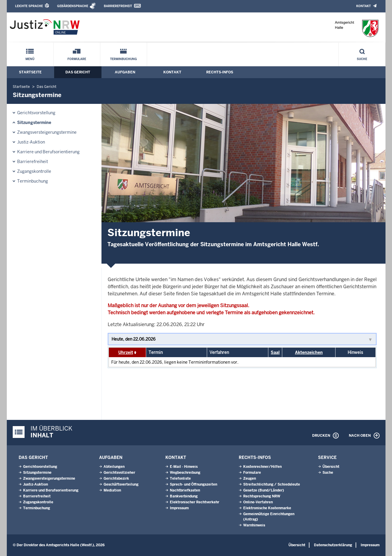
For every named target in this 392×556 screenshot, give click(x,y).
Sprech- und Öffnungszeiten (193, 484)
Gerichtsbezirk (116, 478)
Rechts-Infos (220, 72)
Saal (275, 352)
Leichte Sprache (29, 6)
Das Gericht (78, 72)
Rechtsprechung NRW (262, 496)
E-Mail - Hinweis (184, 467)
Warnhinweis (254, 525)
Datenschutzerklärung (333, 545)
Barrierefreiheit (118, 6)
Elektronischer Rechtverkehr (195, 502)
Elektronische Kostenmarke (267, 508)
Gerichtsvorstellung (36, 113)
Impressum (179, 508)
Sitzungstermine (34, 123)
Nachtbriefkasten (185, 490)
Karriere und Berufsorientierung (48, 152)
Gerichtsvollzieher (119, 473)
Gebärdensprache (73, 6)
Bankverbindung (184, 496)
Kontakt (363, 6)
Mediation (112, 490)
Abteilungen (114, 467)
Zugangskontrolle (34, 171)
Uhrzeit (126, 352)
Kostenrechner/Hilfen (262, 467)
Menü (30, 59)
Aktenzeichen (309, 352)
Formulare (77, 59)
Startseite (30, 72)
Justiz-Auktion (31, 142)
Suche (362, 59)
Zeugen (250, 478)
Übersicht (331, 467)
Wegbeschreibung (185, 473)
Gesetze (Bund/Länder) (264, 490)
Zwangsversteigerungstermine (47, 132)
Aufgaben (125, 72)
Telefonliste (180, 478)
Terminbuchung (124, 59)
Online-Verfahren (258, 502)
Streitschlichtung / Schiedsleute (272, 484)
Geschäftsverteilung (121, 484)
